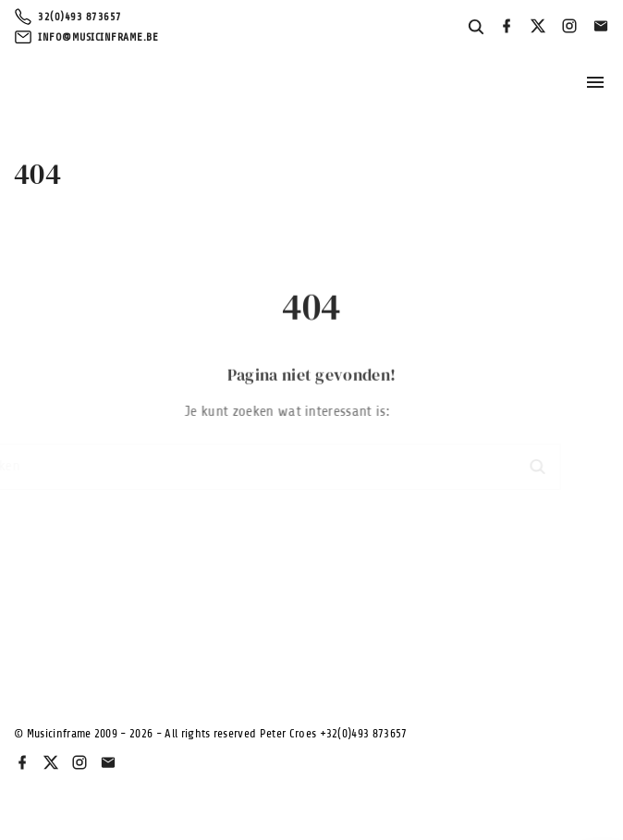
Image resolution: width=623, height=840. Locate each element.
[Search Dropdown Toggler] (476, 28)
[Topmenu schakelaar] (595, 82)
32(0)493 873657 (80, 17)
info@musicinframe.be (98, 37)
